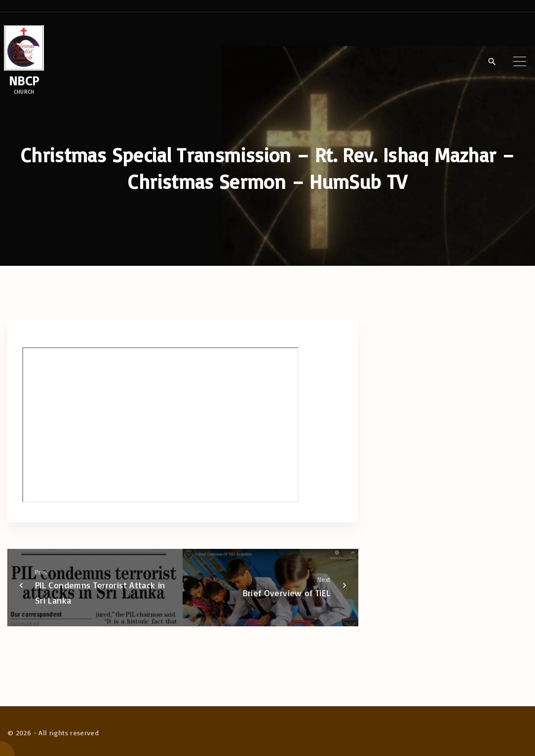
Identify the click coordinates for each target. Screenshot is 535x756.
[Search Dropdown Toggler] (492, 62)
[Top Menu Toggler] (520, 61)
